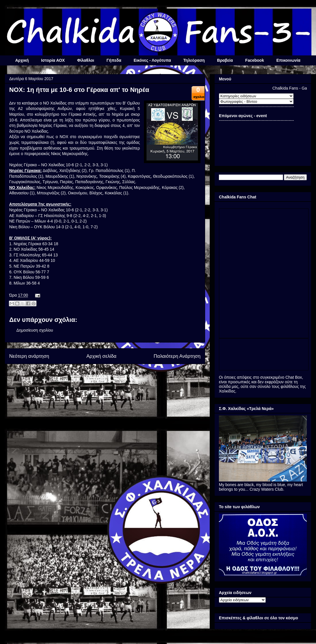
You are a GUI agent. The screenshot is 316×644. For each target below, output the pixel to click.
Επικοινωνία (288, 60)
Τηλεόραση (194, 60)
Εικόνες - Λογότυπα (152, 60)
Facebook (255, 60)
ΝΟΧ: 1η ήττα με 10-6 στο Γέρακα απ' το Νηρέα (79, 90)
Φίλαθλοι (85, 60)
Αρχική (22, 60)
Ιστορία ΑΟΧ (53, 60)
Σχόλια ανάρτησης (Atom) (117, 376)
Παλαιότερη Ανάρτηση (177, 356)
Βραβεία (225, 60)
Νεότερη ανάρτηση (29, 356)
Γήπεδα (114, 60)
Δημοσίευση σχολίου (35, 330)
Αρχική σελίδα (102, 356)
